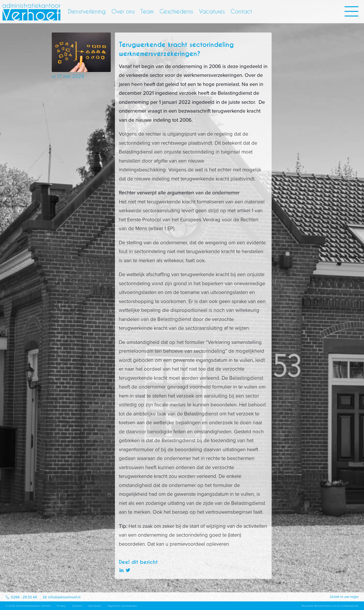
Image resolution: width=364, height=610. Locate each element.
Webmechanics (323, 606)
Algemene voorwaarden (122, 606)
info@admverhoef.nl (64, 597)
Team (147, 11)
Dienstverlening (87, 11)
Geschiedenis (176, 11)
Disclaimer (95, 606)
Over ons (123, 11)
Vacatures (212, 11)
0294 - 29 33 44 (24, 597)
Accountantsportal (348, 606)
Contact (241, 11)
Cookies (77, 606)
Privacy (61, 606)
